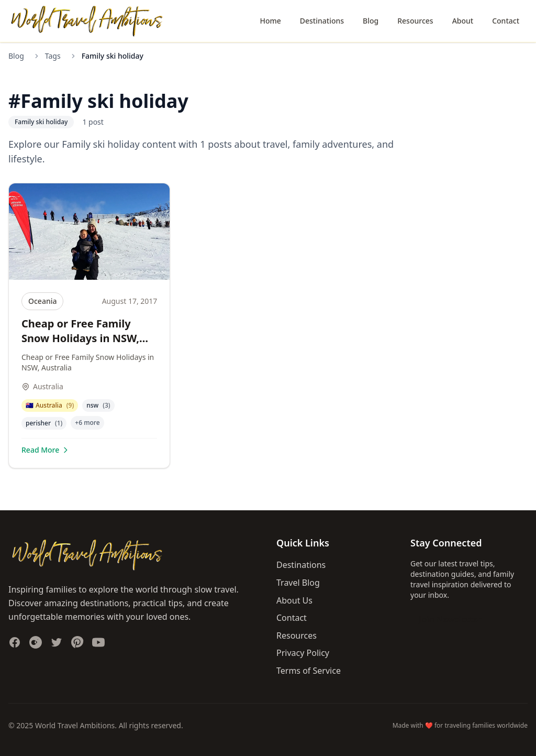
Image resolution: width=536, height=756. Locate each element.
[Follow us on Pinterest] (77, 642)
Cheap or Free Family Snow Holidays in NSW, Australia (80, 338)
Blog (371, 21)
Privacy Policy (303, 653)
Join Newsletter (450, 619)
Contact (506, 21)
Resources (415, 21)
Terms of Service (309, 671)
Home (270, 21)
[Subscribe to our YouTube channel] (98, 642)
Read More (46, 450)
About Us (294, 600)
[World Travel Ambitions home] (87, 21)
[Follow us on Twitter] (57, 642)
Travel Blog (298, 583)
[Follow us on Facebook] (15, 642)
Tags (53, 56)
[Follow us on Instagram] (36, 642)
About (463, 21)
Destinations (322, 21)
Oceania (42, 301)
